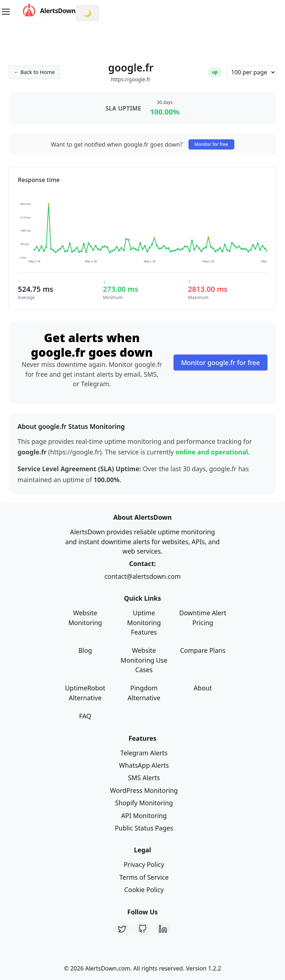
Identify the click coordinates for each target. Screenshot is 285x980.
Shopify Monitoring (144, 803)
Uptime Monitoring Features (144, 622)
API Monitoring (144, 816)
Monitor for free (211, 144)
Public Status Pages (144, 828)
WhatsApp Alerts (144, 765)
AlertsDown (42, 11)
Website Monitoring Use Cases (144, 660)
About (203, 688)
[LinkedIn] (163, 929)
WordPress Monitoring (144, 790)
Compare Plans (203, 650)
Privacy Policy (144, 864)
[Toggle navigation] (6, 12)
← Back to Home (34, 72)
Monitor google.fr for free (220, 363)
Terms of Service (144, 877)
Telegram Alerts (144, 753)
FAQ (85, 716)
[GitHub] (142, 929)
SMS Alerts (144, 778)
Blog (85, 650)
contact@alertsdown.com (142, 576)
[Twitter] (122, 929)
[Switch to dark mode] (87, 13)
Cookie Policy (144, 890)
